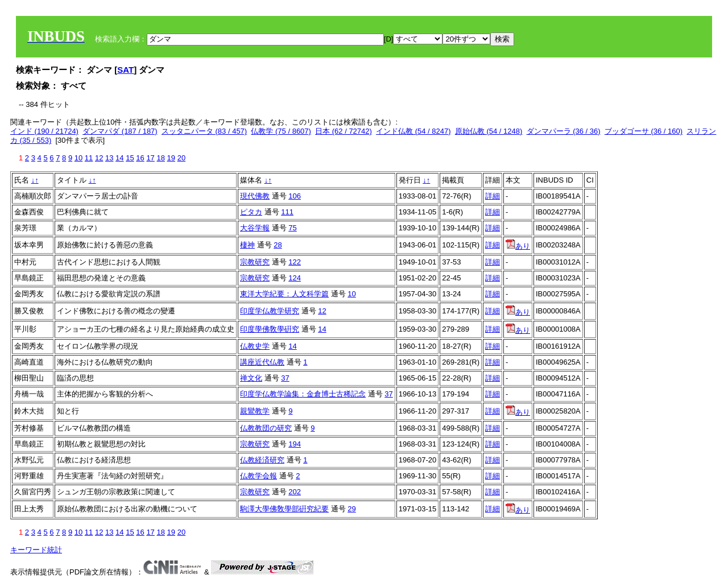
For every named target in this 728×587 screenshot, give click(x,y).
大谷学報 (255, 228)
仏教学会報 (258, 476)
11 (89, 158)
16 (140, 158)
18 (160, 158)
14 (119, 158)
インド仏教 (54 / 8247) (413, 131)
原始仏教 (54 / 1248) (489, 131)
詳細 (493, 196)
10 (78, 158)
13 (109, 158)
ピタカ (251, 212)
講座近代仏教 (262, 362)
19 (171, 158)
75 (292, 228)
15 (130, 158)
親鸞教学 (255, 411)
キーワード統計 (36, 550)
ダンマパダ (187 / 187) (120, 131)
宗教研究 (255, 262)
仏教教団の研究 (266, 428)
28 (278, 245)
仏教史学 (255, 346)
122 (295, 262)
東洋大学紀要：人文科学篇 (284, 294)
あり (518, 246)
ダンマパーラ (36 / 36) (564, 131)
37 (285, 378)
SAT (125, 70)
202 (295, 492)
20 (181, 158)
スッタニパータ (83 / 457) (204, 131)
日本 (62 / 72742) (344, 131)
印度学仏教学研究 (270, 311)
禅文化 (251, 378)
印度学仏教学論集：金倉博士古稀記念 (303, 394)
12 (99, 158)
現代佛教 (255, 196)
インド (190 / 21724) (44, 131)
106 (295, 196)
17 (150, 158)
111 (287, 212)
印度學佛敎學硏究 (270, 329)
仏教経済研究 (262, 460)
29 (351, 509)
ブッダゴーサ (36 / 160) (644, 131)
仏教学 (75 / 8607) (281, 131)
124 (295, 278)
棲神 (247, 245)
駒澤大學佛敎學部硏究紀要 (284, 509)
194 (295, 444)
